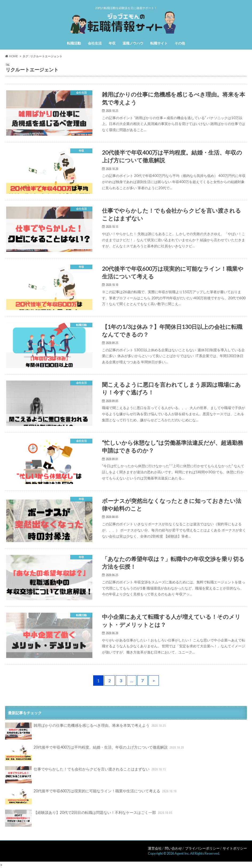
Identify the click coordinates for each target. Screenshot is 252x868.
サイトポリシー (235, 848)
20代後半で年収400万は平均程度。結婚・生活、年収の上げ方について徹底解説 (95, 753)
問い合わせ (173, 848)
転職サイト (159, 43)
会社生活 (95, 43)
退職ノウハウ (133, 43)
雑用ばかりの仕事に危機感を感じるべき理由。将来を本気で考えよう (86, 731)
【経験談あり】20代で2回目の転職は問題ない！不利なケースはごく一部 (89, 818)
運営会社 (155, 848)
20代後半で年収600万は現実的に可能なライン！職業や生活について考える (91, 797)
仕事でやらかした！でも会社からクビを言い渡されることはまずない (86, 775)
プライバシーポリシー (202, 848)
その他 (180, 43)
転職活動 (74, 43)
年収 (112, 43)
